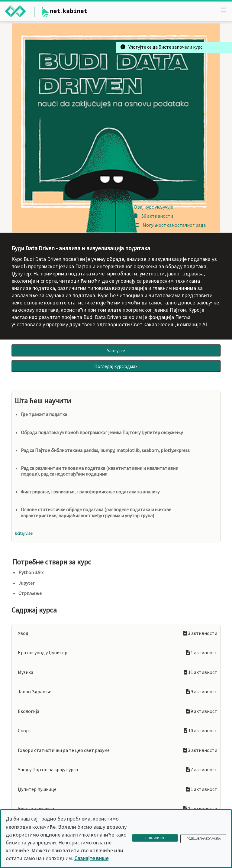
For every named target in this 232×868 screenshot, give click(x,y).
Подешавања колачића (203, 839)
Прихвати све (155, 838)
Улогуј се (116, 350)
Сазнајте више (91, 858)
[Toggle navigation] (224, 10)
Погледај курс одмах (116, 366)
